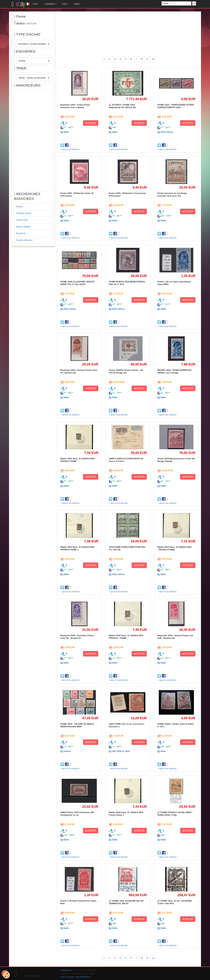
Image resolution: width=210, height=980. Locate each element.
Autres (67, 751)
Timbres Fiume (24, 213)
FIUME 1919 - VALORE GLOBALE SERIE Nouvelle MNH (77, 725)
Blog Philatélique (83, 977)
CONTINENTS (50, 4)
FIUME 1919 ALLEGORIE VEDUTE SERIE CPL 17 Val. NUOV (77, 283)
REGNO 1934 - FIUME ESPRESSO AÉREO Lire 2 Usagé (174, 371)
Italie (66, 132)
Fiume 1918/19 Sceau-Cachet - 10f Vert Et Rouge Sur (126, 371)
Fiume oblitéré (23, 227)
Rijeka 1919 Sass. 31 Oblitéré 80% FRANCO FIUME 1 (78, 548)
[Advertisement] (33, 141)
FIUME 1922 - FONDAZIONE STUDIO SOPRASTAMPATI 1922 (176, 106)
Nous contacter (67, 977)
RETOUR (32, 24)
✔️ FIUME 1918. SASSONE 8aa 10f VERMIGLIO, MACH (126, 902)
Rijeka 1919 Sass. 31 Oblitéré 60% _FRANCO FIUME (174, 548)
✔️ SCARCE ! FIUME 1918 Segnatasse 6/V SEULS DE (122, 106)
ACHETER (91, 123)
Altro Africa (167, 132)
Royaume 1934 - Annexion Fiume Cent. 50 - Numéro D (77, 637)
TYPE (35, 4)
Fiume (19, 207)
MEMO (76, 4)
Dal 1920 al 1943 (121, 751)
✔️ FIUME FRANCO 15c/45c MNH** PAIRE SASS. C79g (175, 814)
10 (153, 59)
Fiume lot (21, 233)
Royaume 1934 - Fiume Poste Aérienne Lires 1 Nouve (75, 106)
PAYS (65, 4)
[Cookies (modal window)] (6, 974)
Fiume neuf (22, 220)
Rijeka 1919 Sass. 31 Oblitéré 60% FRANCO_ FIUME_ (126, 637)
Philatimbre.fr (66, 970)
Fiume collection (24, 240)
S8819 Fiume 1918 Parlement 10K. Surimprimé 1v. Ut (78, 814)
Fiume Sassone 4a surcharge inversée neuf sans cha (172, 195)
